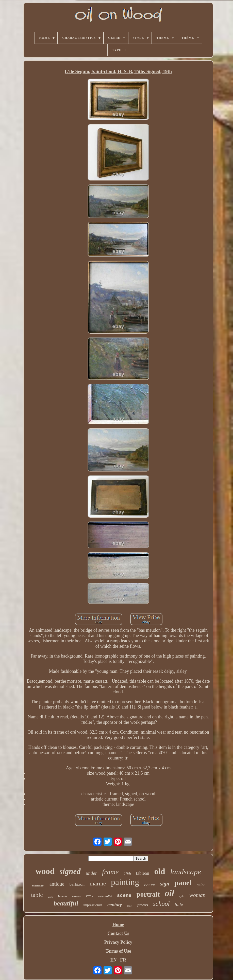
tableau (143, 873)
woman (197, 895)
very (89, 896)
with (51, 897)
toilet (130, 906)
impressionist (93, 905)
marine (98, 884)
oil (169, 893)
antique (57, 884)
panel (183, 883)
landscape (186, 872)
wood (45, 871)
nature (150, 885)
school (161, 904)
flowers (143, 905)
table (37, 895)
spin (182, 896)
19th (127, 874)
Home (118, 924)
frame (110, 872)
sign (165, 884)
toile (179, 904)
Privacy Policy (118, 942)
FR (123, 960)
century (115, 905)
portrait (148, 894)
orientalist (105, 896)
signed (70, 871)
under (91, 873)
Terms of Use (118, 951)
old (160, 871)
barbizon (77, 884)
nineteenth (38, 885)
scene (124, 896)
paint (201, 885)
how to (62, 896)
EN (114, 960)
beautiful (66, 903)
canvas (76, 896)
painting (125, 882)
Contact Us (118, 933)
